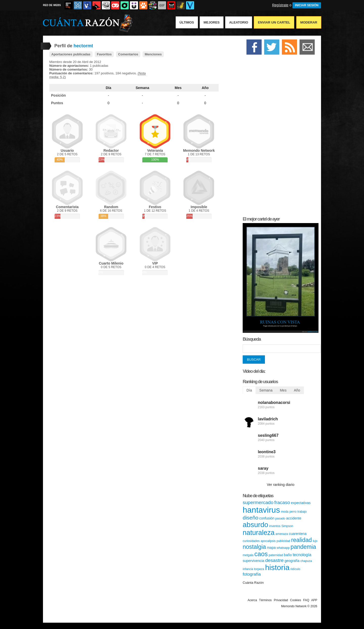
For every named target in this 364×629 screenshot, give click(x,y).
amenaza (282, 534)
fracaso (282, 502)
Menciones (153, 54)
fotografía (252, 574)
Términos (265, 600)
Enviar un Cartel (274, 22)
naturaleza (259, 533)
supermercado (258, 502)
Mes (178, 88)
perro (293, 512)
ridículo (295, 569)
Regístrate (280, 5)
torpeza (259, 569)
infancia (248, 569)
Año (205, 88)
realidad (302, 540)
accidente (294, 518)
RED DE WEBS (52, 5)
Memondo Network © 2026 (299, 606)
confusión (267, 518)
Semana (143, 88)
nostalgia (254, 547)
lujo (315, 541)
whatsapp (283, 548)
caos (261, 554)
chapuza (306, 561)
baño (288, 555)
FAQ (306, 600)
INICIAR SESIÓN (307, 5)
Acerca (252, 600)
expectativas (301, 503)
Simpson (287, 526)
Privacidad (281, 600)
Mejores (212, 22)
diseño (251, 518)
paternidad (276, 555)
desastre (274, 560)
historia (277, 567)
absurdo (255, 525)
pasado (280, 518)
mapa (271, 548)
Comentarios (128, 54)
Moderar (309, 22)
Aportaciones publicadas (71, 54)
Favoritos (104, 54)
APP (314, 600)
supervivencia (254, 561)
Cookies (296, 600)
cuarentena (298, 534)
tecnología (302, 555)
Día (108, 88)
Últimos (187, 22)
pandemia (303, 547)
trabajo (302, 512)
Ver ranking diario (281, 485)
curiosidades (251, 541)
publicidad (283, 541)
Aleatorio (238, 22)
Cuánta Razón (253, 583)
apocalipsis (268, 541)
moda (285, 512)
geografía (292, 561)
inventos (275, 526)
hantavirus (261, 510)
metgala (248, 555)
